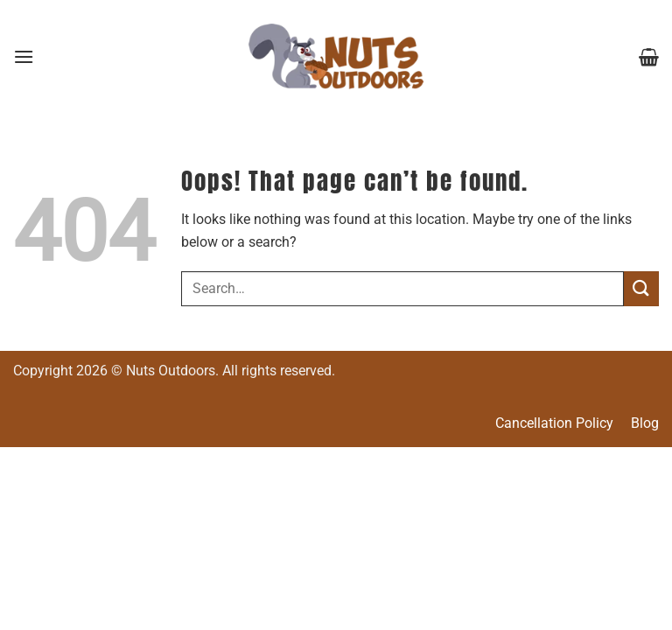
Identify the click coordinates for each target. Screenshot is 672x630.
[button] (24, 56)
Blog (645, 423)
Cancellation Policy (554, 423)
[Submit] (641, 288)
